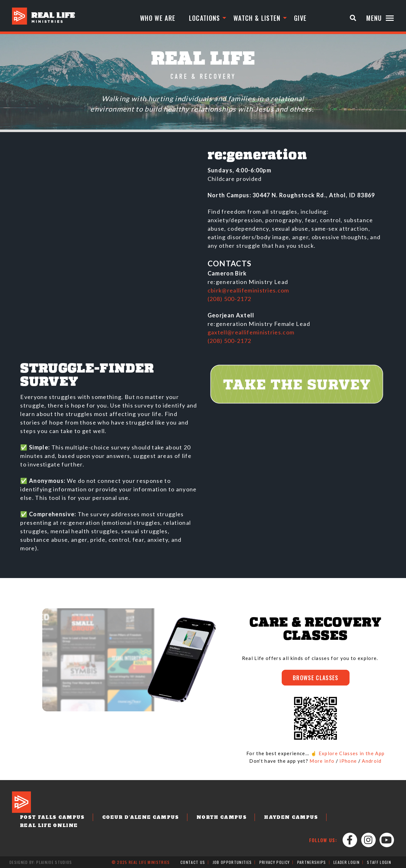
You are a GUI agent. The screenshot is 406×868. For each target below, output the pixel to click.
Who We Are (158, 18)
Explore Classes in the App (352, 753)
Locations (205, 18)
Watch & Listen (257, 18)
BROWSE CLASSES (316, 678)
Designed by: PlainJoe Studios (41, 862)
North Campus (222, 817)
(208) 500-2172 (229, 299)
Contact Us (193, 862)
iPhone (348, 761)
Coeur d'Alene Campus (141, 817)
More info (322, 761)
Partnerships (312, 862)
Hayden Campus (291, 817)
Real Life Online (49, 825)
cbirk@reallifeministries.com (248, 290)
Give (300, 18)
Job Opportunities (232, 862)
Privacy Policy (275, 862)
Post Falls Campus (52, 817)
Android (372, 761)
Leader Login (347, 862)
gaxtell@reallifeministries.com (251, 332)
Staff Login (379, 862)
